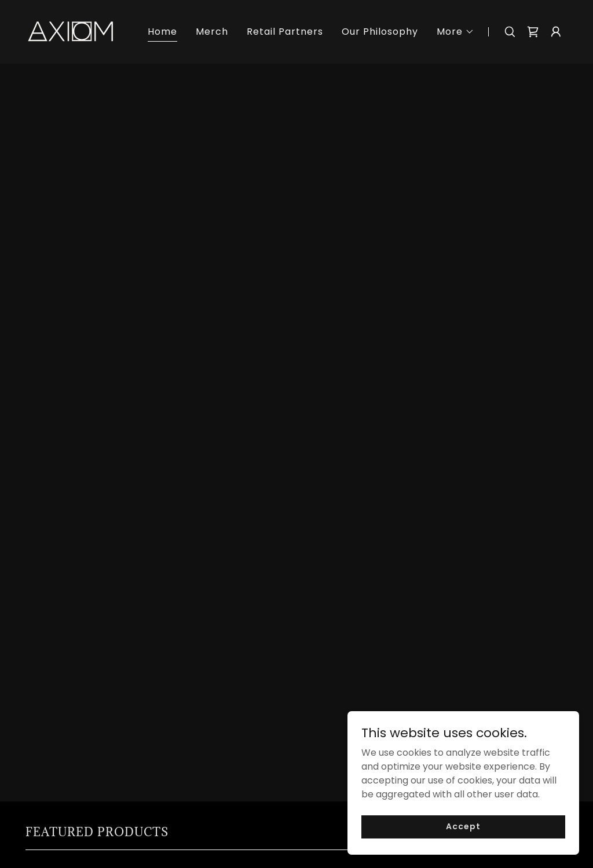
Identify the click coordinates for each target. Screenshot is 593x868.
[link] (71, 31)
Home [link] (162, 32)
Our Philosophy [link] (380, 32)
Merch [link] (212, 32)
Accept (463, 842)
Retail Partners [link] (285, 32)
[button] (455, 32)
